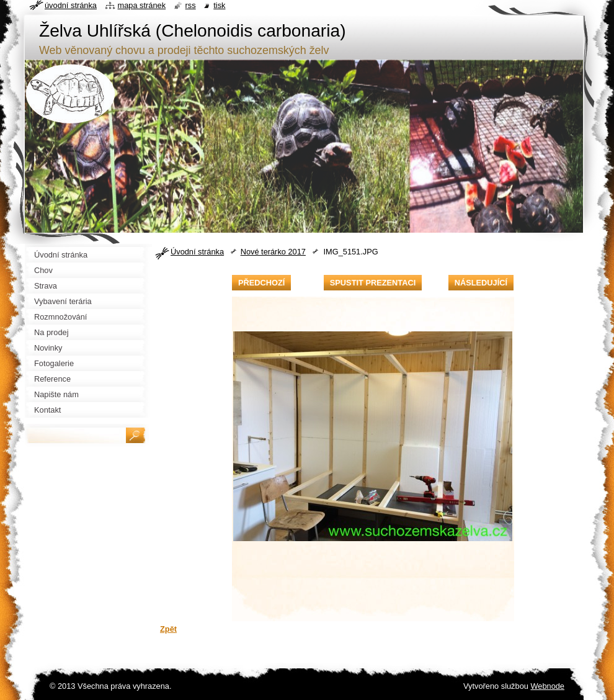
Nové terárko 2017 (273, 252)
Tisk (219, 5)
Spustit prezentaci (373, 283)
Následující (481, 283)
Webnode (547, 686)
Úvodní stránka (197, 252)
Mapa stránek (142, 5)
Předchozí (261, 283)
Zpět (168, 629)
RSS (191, 5)
